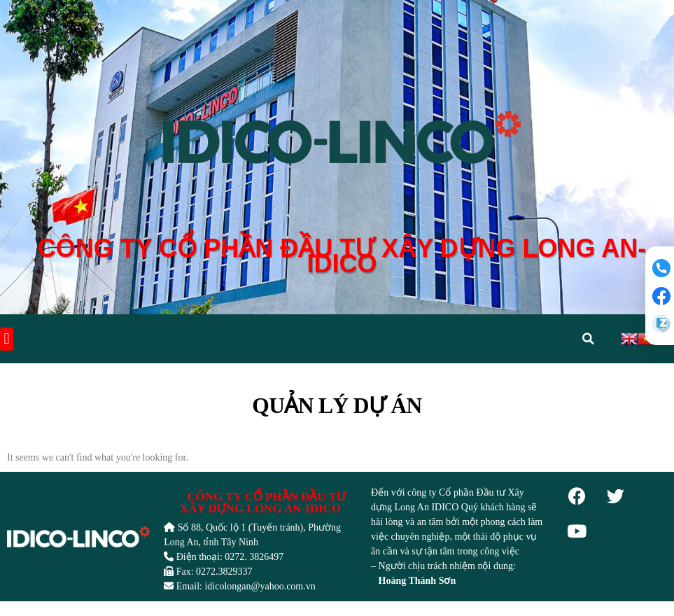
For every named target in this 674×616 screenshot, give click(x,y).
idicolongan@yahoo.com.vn (260, 587)
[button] (7, 340)
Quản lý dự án (337, 406)
